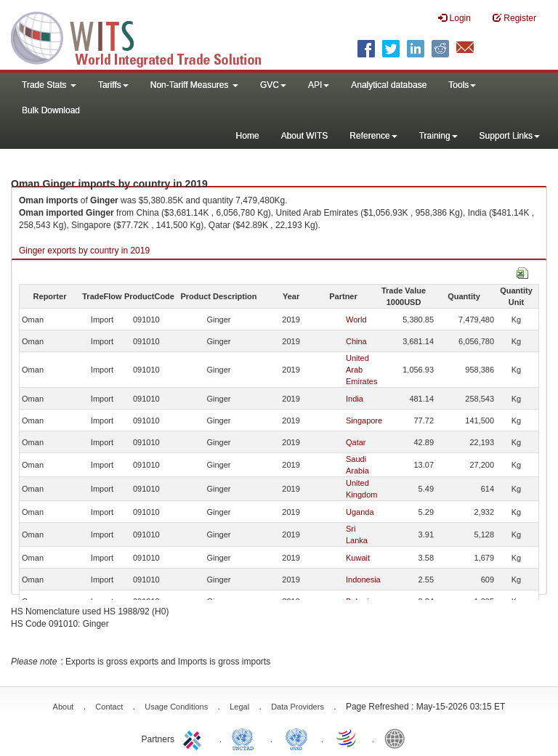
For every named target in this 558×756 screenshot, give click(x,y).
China (356, 341)
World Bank (398, 738)
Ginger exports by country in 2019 (84, 251)
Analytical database (389, 85)
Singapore (364, 420)
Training (438, 136)
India (355, 399)
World (356, 320)
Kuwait (358, 558)
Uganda (360, 512)
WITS (145, 36)
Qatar (356, 442)
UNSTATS (296, 738)
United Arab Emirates (361, 370)
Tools (462, 85)
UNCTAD (246, 738)
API (319, 85)
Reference (373, 136)
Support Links (510, 136)
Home (248, 136)
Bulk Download (51, 110)
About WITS (305, 136)
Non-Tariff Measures (194, 85)
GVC (273, 85)
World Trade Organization (347, 738)
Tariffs (113, 85)
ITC (195, 738)
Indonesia (363, 580)
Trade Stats (49, 85)
